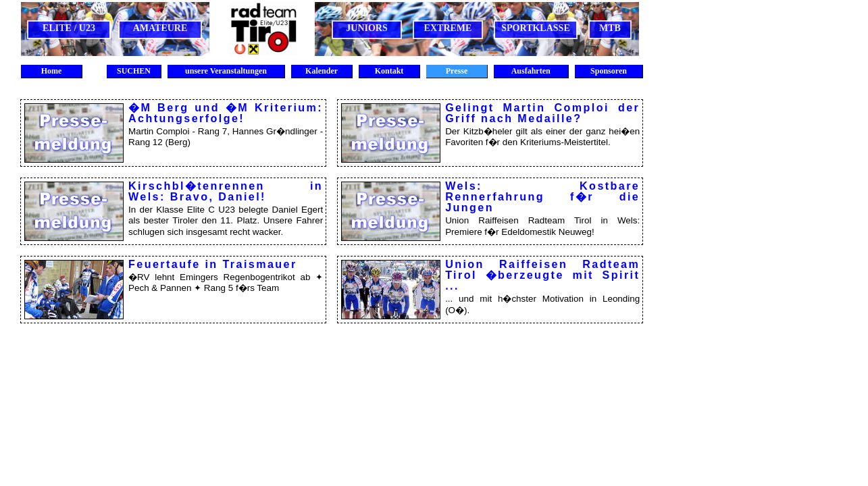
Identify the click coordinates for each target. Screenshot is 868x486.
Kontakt (389, 71)
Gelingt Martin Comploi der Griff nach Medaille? (542, 113)
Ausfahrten (531, 71)
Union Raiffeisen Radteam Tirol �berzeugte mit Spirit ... (542, 275)
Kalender (322, 71)
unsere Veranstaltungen (226, 71)
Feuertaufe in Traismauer (213, 264)
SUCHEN (134, 71)
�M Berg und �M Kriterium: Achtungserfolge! (226, 113)
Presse (457, 71)
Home (52, 71)
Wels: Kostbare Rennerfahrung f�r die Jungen (542, 196)
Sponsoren (609, 71)
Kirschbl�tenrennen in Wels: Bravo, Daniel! (226, 191)
